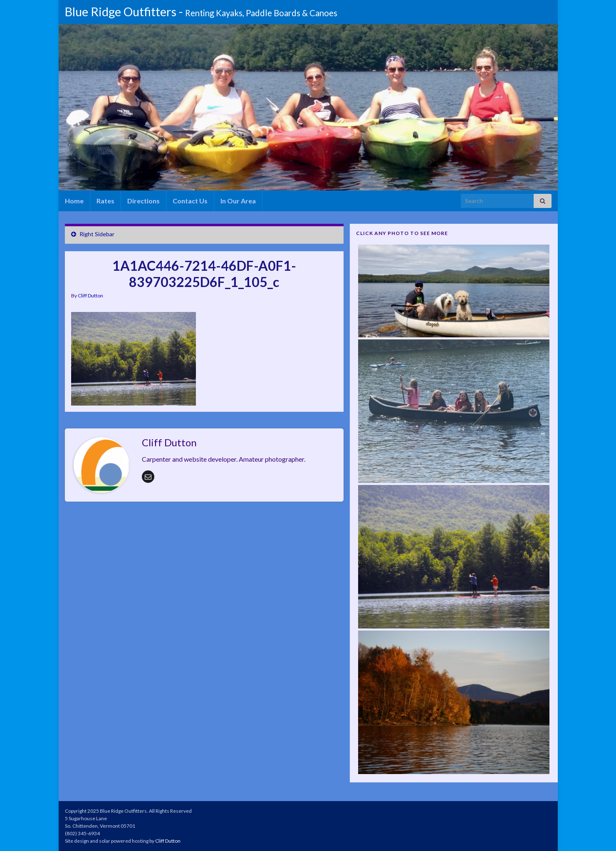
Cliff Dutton (90, 296)
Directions (143, 201)
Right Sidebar (97, 234)
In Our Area (238, 201)
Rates (105, 201)
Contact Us (190, 201)
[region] (310, 107)
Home (74, 201)
